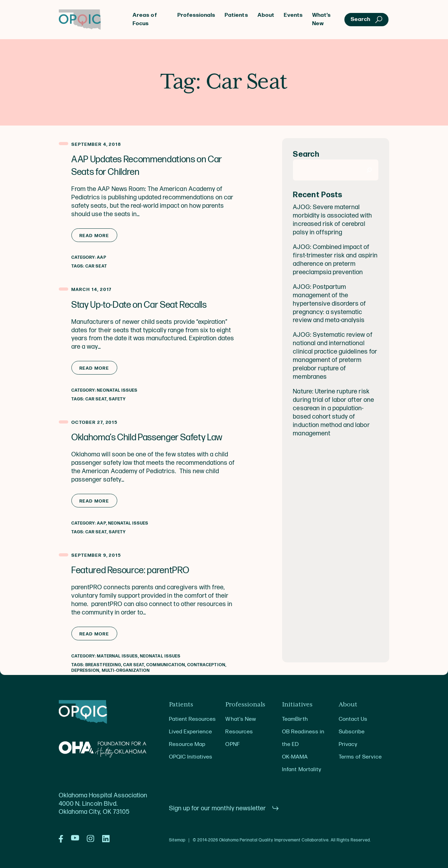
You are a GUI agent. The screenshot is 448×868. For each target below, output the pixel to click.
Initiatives (297, 705)
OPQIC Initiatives (191, 757)
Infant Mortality (302, 770)
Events (293, 15)
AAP (101, 258)
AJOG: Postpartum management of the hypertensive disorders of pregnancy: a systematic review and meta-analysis (330, 304)
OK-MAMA (295, 757)
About (266, 15)
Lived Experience (191, 732)
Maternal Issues (117, 656)
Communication (166, 665)
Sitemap (177, 840)
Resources (239, 732)
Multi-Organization (126, 671)
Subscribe (352, 732)
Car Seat (96, 266)
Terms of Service (360, 757)
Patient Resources (193, 719)
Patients (236, 15)
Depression (85, 671)
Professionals (196, 15)
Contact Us (353, 719)
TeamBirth (295, 719)
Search (306, 154)
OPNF (232, 744)
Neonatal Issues (117, 390)
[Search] (369, 170)
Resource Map (187, 744)
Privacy (348, 744)
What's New (241, 719)
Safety (117, 399)
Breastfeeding (103, 665)
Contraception (206, 665)
